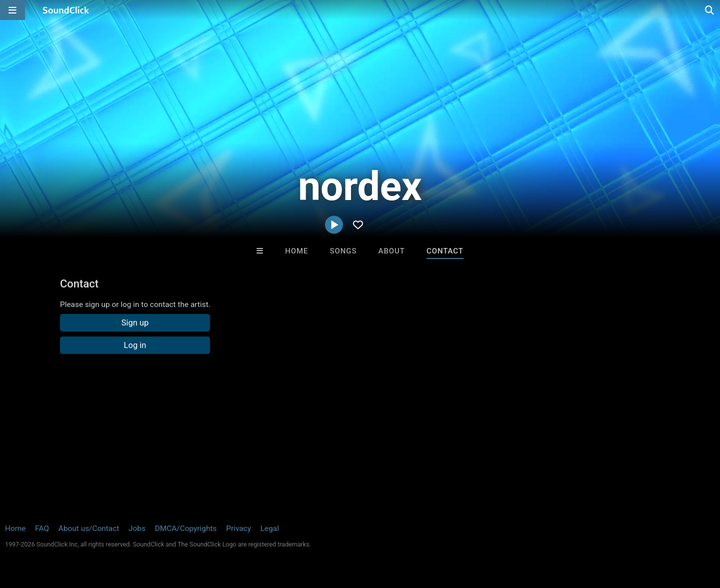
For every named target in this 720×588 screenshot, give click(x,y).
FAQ (42, 528)
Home (296, 251)
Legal (270, 528)
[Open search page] (710, 10)
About (392, 251)
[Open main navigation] (12, 10)
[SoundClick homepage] (66, 10)
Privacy (238, 528)
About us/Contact (89, 528)
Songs (343, 251)
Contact (445, 251)
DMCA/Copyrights (186, 528)
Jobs (137, 528)
